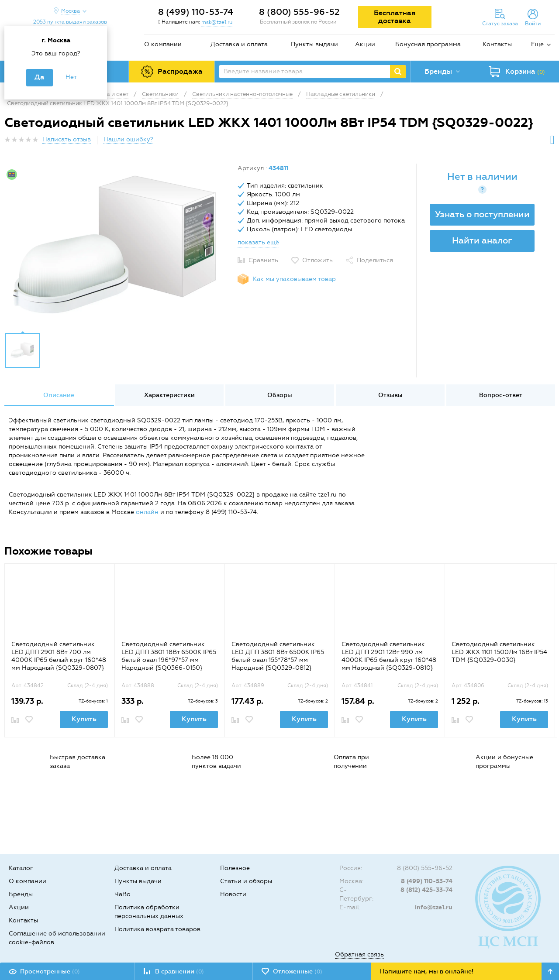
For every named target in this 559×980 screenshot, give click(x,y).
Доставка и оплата (239, 44)
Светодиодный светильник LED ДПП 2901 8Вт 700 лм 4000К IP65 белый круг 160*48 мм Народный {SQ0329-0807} (59, 656)
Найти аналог (482, 240)
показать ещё (258, 242)
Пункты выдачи (314, 44)
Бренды (21, 894)
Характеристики (169, 395)
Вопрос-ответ (501, 395)
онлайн (147, 512)
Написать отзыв (67, 139)
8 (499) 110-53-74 (196, 12)
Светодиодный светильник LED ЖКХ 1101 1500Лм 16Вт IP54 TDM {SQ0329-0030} (499, 652)
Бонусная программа (428, 44)
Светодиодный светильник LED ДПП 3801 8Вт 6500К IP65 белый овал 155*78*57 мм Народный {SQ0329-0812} (278, 656)
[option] (118, 246)
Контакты (497, 44)
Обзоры (280, 395)
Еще (537, 44)
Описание (59, 395)
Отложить (317, 260)
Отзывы (390, 395)
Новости (233, 894)
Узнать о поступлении (482, 214)
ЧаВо (122, 894)
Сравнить (263, 260)
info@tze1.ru (434, 907)
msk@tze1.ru (217, 22)
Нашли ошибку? (128, 139)
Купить (84, 719)
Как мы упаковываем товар (294, 279)
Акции (365, 44)
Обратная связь (359, 954)
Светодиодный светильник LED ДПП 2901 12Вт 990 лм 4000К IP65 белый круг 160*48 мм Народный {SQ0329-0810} (389, 656)
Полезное (235, 868)
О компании (163, 44)
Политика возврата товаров (157, 929)
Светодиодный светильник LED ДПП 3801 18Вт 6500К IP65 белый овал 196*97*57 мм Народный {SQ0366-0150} (169, 656)
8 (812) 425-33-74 (426, 890)
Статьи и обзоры (246, 881)
